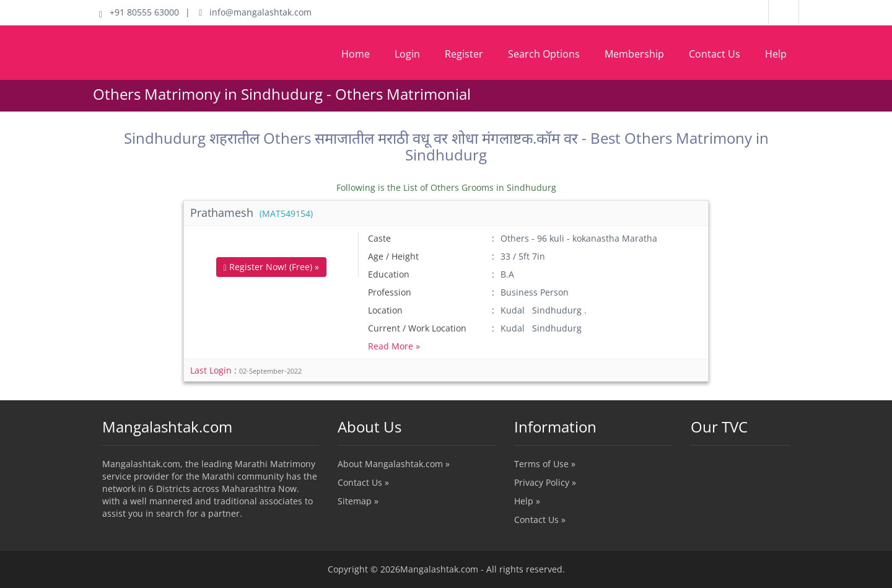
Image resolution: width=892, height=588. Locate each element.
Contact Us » (363, 482)
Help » (527, 501)
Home (356, 54)
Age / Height (393, 256)
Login (407, 54)
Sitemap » (358, 501)
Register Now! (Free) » (271, 267)
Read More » (394, 346)
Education (389, 274)
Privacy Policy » (545, 482)
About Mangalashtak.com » (394, 464)
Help (776, 54)
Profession (390, 292)
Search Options (544, 54)
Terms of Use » (545, 464)
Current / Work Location (417, 328)
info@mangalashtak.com (255, 12)
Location (385, 310)
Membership (634, 54)
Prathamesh (251, 213)
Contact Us (715, 54)
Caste (379, 238)
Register (464, 54)
